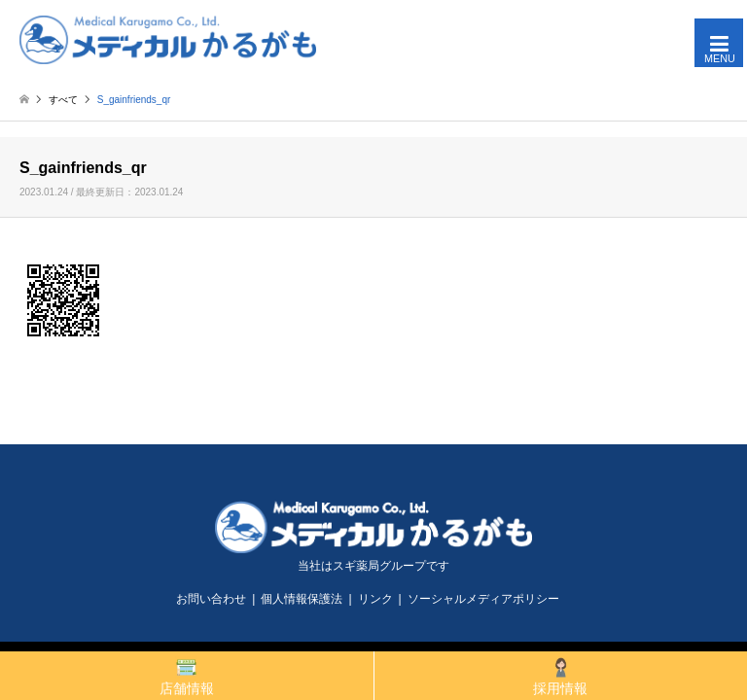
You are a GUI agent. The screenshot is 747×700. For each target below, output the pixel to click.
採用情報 (560, 676)
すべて (63, 100)
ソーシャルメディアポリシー (483, 599)
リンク (375, 599)
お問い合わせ (211, 599)
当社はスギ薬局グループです (373, 566)
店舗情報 (187, 676)
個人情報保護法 (302, 599)
